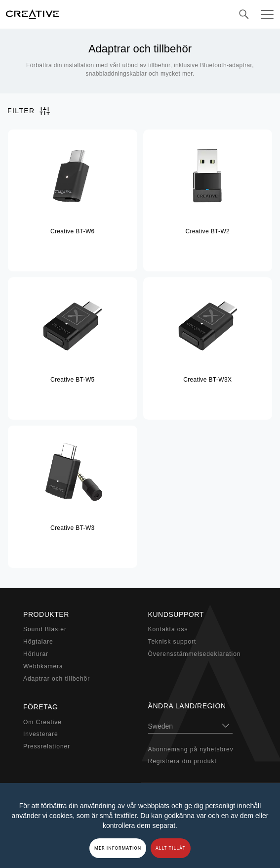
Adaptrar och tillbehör (57, 679)
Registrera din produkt (182, 761)
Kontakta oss (168, 629)
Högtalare (38, 642)
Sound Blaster (45, 629)
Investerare (41, 734)
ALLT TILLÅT (171, 848)
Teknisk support (172, 642)
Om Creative (42, 722)
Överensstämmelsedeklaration (195, 654)
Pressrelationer (47, 746)
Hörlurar (36, 654)
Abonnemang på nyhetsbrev (191, 749)
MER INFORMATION (118, 848)
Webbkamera (43, 666)
